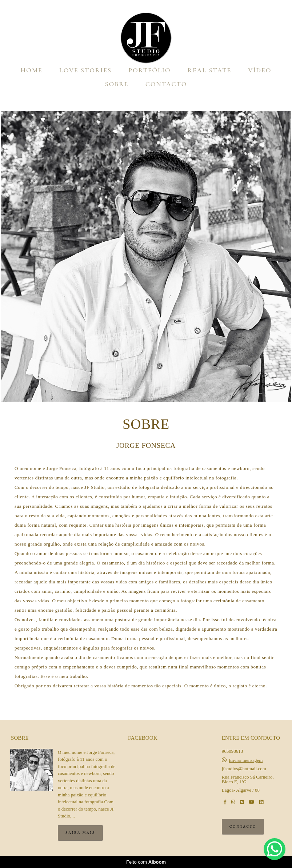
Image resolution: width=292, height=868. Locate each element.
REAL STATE (209, 70)
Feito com (146, 862)
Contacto (243, 826)
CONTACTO (166, 84)
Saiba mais (80, 833)
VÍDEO (260, 70)
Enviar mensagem (246, 760)
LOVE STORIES (85, 70)
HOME (31, 70)
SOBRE (117, 84)
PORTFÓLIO (149, 70)
